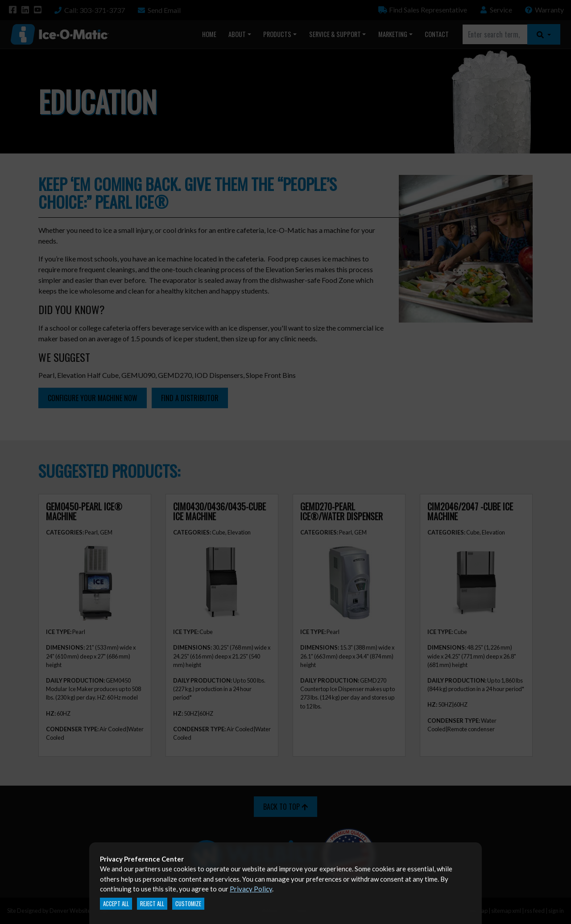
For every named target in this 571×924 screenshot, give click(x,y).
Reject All (152, 904)
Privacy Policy (251, 889)
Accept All (116, 904)
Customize (188, 904)
